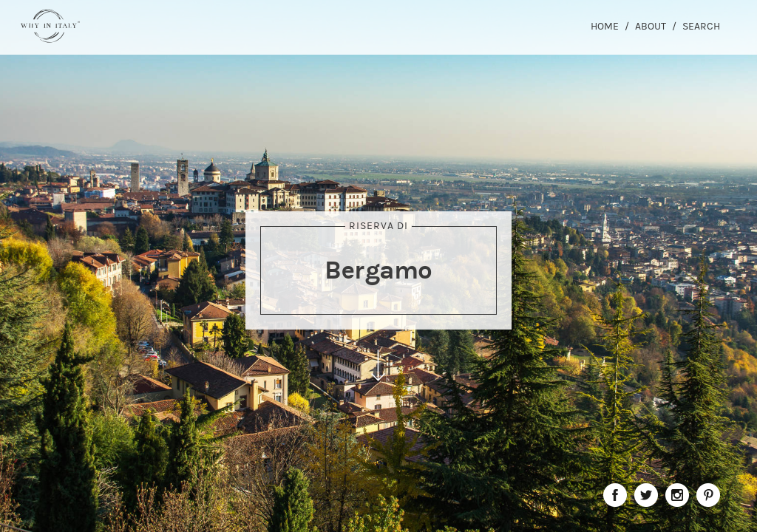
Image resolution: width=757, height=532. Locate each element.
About (651, 26)
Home (605, 26)
